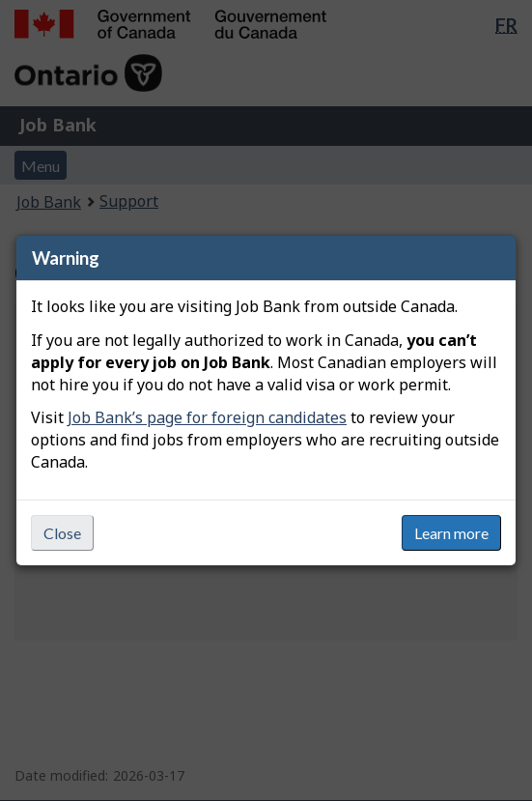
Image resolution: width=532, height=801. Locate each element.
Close (62, 533)
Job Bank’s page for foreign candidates (207, 417)
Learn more (451, 533)
